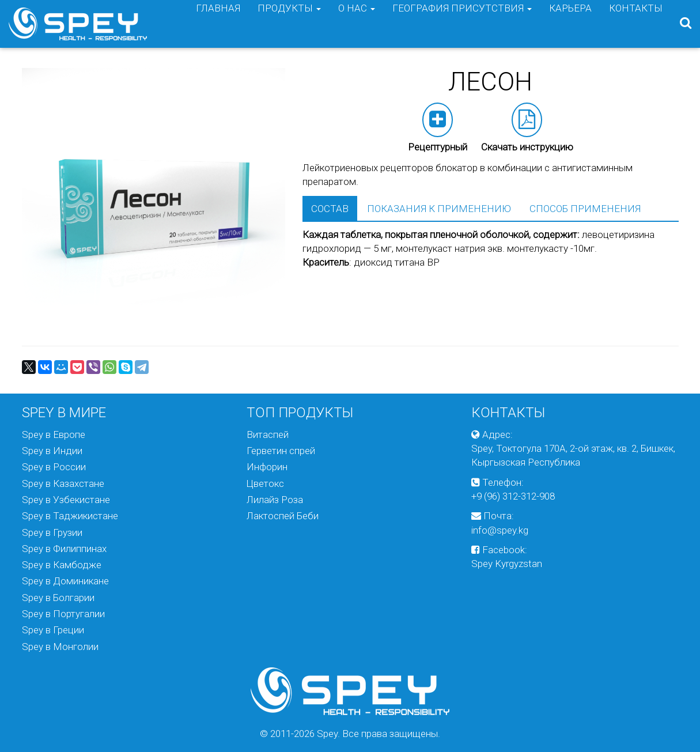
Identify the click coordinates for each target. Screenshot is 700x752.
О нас (357, 24)
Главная (218, 24)
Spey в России (54, 467)
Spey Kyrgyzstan (507, 564)
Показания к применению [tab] (439, 209)
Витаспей (268, 434)
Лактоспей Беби (283, 516)
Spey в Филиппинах (64, 549)
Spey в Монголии (60, 647)
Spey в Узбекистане (66, 500)
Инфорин (267, 467)
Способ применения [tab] (585, 209)
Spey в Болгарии (58, 598)
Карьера (570, 24)
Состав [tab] (330, 209)
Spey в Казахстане (63, 483)
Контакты (636, 24)
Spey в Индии (52, 451)
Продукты (289, 24)
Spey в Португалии (63, 614)
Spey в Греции (53, 630)
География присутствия (462, 24)
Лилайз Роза (275, 500)
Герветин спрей (281, 451)
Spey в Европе (54, 434)
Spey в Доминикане (65, 581)
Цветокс (265, 483)
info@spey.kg (500, 530)
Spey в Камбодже (62, 565)
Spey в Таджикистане (70, 516)
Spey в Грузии (52, 532)
